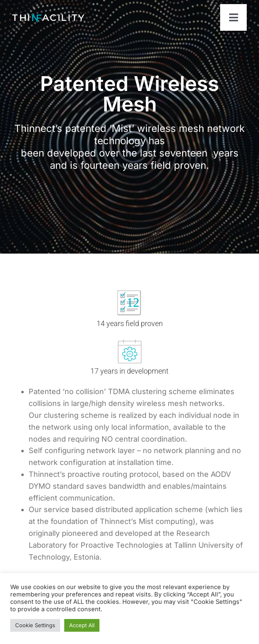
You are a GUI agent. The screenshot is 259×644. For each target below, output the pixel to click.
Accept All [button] (82, 625)
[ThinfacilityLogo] (48, 17)
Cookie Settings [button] (35, 625)
